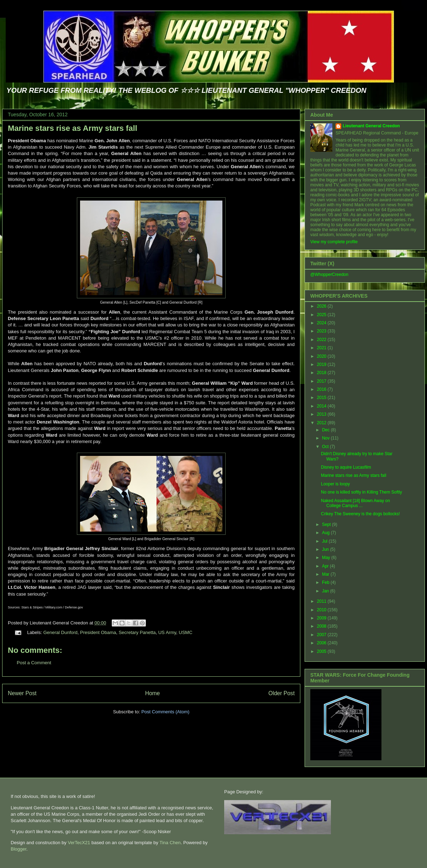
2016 (322, 389)
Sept (327, 524)
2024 (322, 323)
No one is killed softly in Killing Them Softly (362, 492)
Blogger (19, 849)
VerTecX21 (79, 843)
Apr (326, 566)
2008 (322, 626)
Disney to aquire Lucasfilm (346, 467)
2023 (322, 331)
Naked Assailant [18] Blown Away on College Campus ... (355, 503)
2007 (322, 635)
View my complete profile (334, 242)
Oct (326, 447)
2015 (322, 398)
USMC (185, 632)
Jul (325, 541)
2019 (322, 364)
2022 (322, 340)
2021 (322, 348)
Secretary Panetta (137, 632)
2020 (322, 356)
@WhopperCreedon (329, 275)
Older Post (281, 693)
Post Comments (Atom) (165, 712)
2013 (322, 414)
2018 (322, 373)
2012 (322, 423)
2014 (322, 406)
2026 (322, 306)
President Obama (98, 632)
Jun (326, 549)
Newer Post (22, 693)
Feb (326, 582)
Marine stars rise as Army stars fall (73, 128)
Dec (326, 430)
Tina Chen (170, 843)
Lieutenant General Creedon (371, 126)
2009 (322, 618)
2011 (322, 601)
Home (153, 693)
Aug (326, 533)
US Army (167, 632)
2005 (322, 651)
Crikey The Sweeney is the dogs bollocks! (360, 514)
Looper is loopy (335, 484)
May (327, 558)
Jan (326, 591)
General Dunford (60, 632)
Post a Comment (34, 663)
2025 (322, 315)
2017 (322, 381)
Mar (326, 574)
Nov (326, 438)
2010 (322, 610)
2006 (322, 643)
